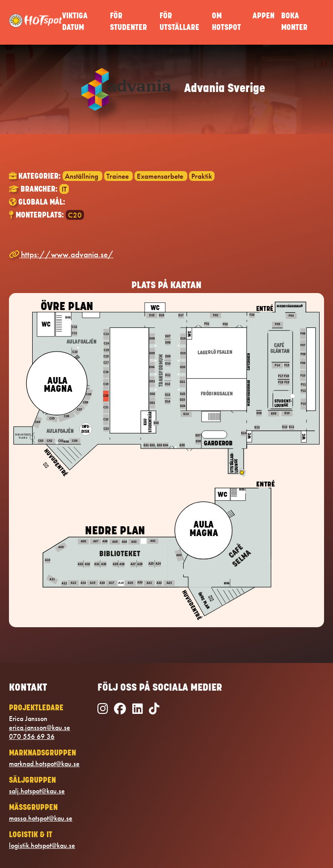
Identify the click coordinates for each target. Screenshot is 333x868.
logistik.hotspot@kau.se (42, 846)
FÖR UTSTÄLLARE (179, 22)
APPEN (263, 16)
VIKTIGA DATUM (75, 22)
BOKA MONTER (294, 22)
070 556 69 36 (32, 737)
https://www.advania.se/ (61, 255)
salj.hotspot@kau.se (37, 791)
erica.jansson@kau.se (40, 728)
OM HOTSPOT (226, 22)
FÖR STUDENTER (129, 22)
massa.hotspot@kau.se (41, 818)
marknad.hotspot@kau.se (44, 764)
